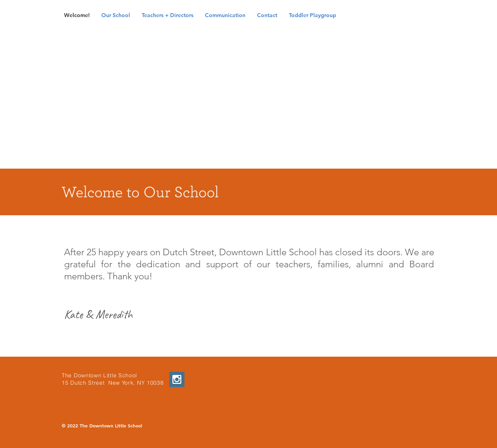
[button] (116, 15)
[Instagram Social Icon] (177, 379)
